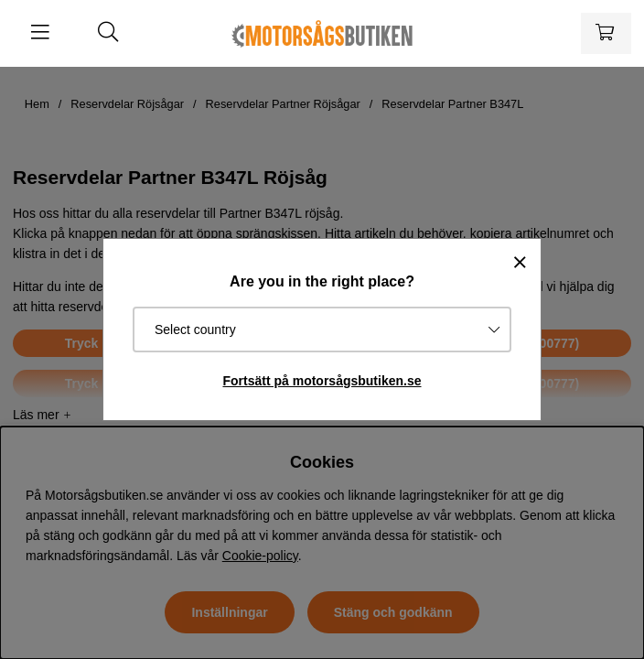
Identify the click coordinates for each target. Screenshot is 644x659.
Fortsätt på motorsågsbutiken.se (322, 381)
